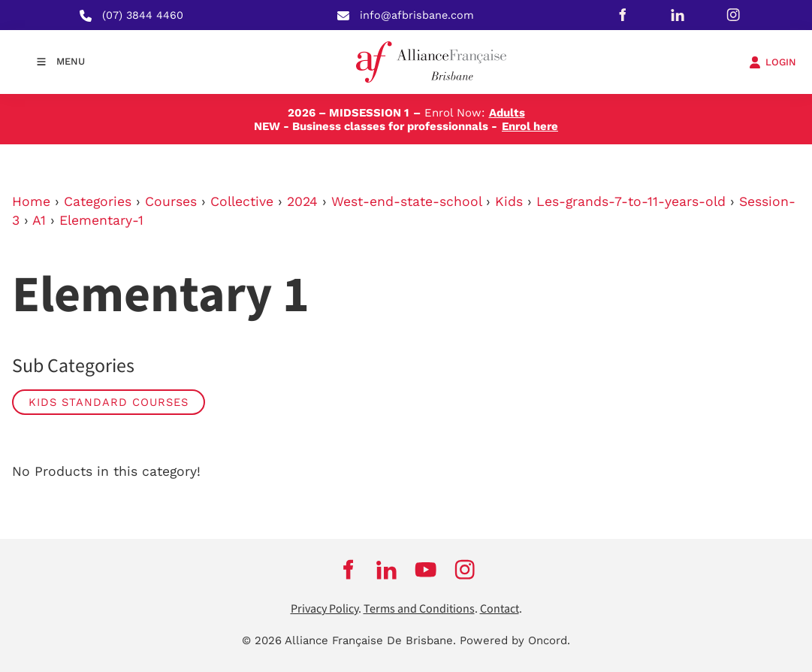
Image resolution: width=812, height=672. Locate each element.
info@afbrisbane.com (417, 15)
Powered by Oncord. (515, 640)
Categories (98, 201)
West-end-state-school (406, 201)
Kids (509, 201)
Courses (171, 201)
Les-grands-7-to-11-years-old (631, 201)
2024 (302, 201)
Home (31, 201)
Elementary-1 (101, 220)
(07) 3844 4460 (143, 15)
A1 (39, 220)
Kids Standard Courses (109, 402)
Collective (242, 201)
